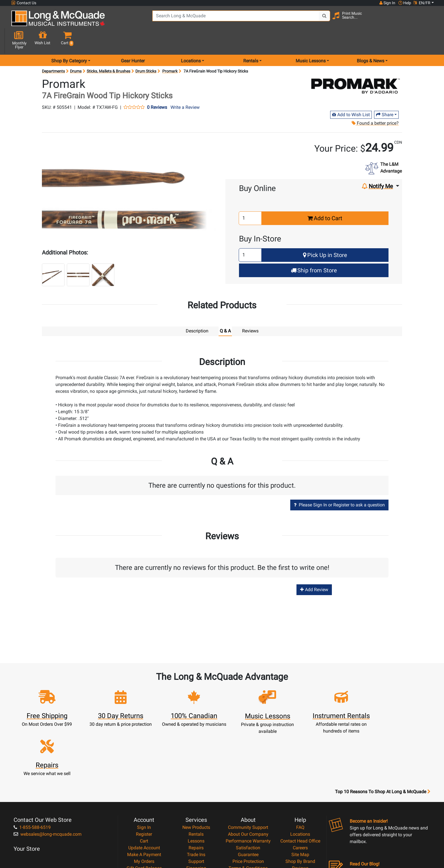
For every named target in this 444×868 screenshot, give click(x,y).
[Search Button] (322, 20)
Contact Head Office (300, 778)
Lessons (196, 778)
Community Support (248, 765)
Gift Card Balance (144, 806)
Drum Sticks (146, 51)
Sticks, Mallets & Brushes (108, 51)
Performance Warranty (248, 778)
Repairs (196, 785)
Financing (196, 806)
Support (196, 799)
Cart (144, 778)
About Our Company (248, 772)
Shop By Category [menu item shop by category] (69, 41)
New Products (196, 765)
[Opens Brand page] (356, 66)
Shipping (196, 819)
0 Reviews (157, 87)
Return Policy (248, 819)
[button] (428, 21)
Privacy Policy (248, 812)
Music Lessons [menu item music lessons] (311, 41)
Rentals (196, 772)
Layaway (196, 812)
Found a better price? (375, 103)
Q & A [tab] (225, 311)
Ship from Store (314, 250)
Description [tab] (197, 311)
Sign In (144, 765)
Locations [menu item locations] (191, 41)
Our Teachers (248, 826)
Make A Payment (144, 792)
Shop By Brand (300, 799)
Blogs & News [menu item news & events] (371, 41)
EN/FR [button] (422, 3)
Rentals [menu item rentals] (251, 41)
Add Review (314, 569)
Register (144, 772)
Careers (300, 785)
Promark (170, 51)
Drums (76, 51)
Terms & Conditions (248, 806)
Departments (53, 51)
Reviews (300, 806)
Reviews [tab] (250, 311)
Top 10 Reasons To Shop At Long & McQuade (383, 729)
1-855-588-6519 (32, 765)
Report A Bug (300, 812)
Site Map (300, 792)
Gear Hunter (133, 41)
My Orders (144, 799)
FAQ (300, 765)
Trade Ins (196, 792)
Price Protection (248, 799)
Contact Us (24, 3)
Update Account (144, 785)
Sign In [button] (387, 3)
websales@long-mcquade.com (48, 772)
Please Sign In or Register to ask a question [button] (339, 484)
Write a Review (185, 87)
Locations (300, 772)
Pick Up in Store (325, 235)
